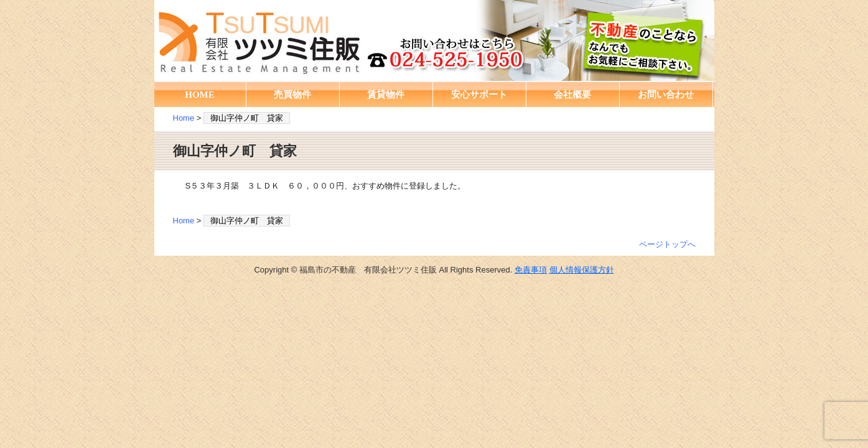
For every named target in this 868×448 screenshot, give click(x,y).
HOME (200, 95)
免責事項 (531, 270)
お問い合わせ (666, 95)
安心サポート (479, 95)
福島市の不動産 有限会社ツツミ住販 (434, 40)
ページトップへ (667, 244)
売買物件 (292, 95)
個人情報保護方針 (582, 270)
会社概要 (572, 95)
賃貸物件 (386, 95)
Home (184, 118)
